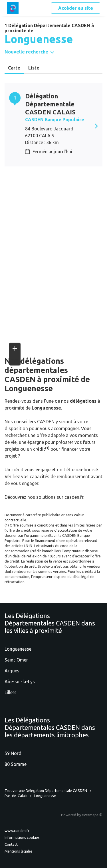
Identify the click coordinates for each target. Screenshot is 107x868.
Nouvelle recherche (26, 52)
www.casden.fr (17, 831)
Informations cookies (22, 837)
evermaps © (92, 815)
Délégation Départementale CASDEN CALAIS (50, 104)
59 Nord (13, 753)
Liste (34, 68)
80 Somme (16, 764)
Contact (11, 844)
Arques (12, 671)
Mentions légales (19, 851)
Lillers (11, 692)
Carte (14, 68)
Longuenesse (18, 649)
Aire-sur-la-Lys (20, 682)
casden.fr (74, 497)
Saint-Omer (16, 660)
